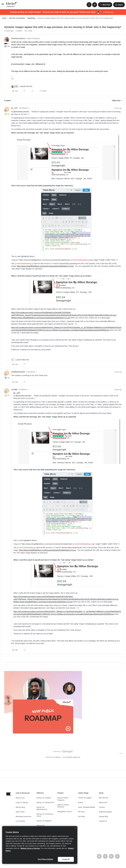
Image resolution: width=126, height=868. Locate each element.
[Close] (76, 828)
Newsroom (103, 802)
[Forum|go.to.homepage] (11, 5)
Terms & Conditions (53, 757)
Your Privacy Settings (45, 859)
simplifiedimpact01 (18, 372)
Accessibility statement (71, 757)
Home (4, 18)
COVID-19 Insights (85, 798)
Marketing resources (24, 816)
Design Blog (103, 816)
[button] (3, 5)
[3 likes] (22, 86)
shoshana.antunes (18, 38)
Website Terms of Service (30, 848)
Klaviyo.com (20, 798)
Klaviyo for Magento (44, 821)
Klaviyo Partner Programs (63, 799)
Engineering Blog (105, 812)
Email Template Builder (87, 807)
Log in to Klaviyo (22, 802)
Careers (102, 807)
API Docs (82, 812)
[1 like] (20, 360)
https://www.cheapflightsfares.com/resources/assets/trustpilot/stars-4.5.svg (45, 266)
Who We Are (104, 798)
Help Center (20, 812)
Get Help (81, 816)
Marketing (31, 18)
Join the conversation (17, 18)
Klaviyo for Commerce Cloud (45, 815)
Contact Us (103, 821)
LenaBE (14, 389)
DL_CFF (14, 108)
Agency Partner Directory (63, 806)
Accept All (66, 859)
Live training (20, 821)
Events (81, 802)
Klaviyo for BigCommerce (42, 808)
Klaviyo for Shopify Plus (45, 802)
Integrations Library (65, 812)
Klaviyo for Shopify (44, 798)
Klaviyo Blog (20, 807)
